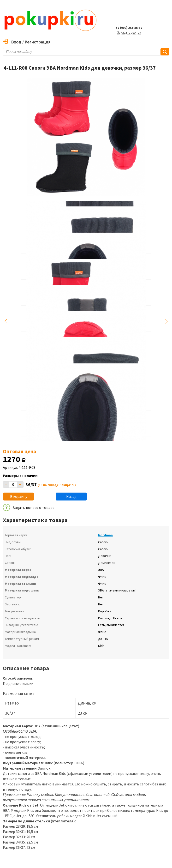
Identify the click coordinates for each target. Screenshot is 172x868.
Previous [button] (6, 321)
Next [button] (166, 321)
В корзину (19, 496)
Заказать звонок (129, 32)
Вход (16, 42)
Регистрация (38, 42)
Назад (71, 496)
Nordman (105, 535)
